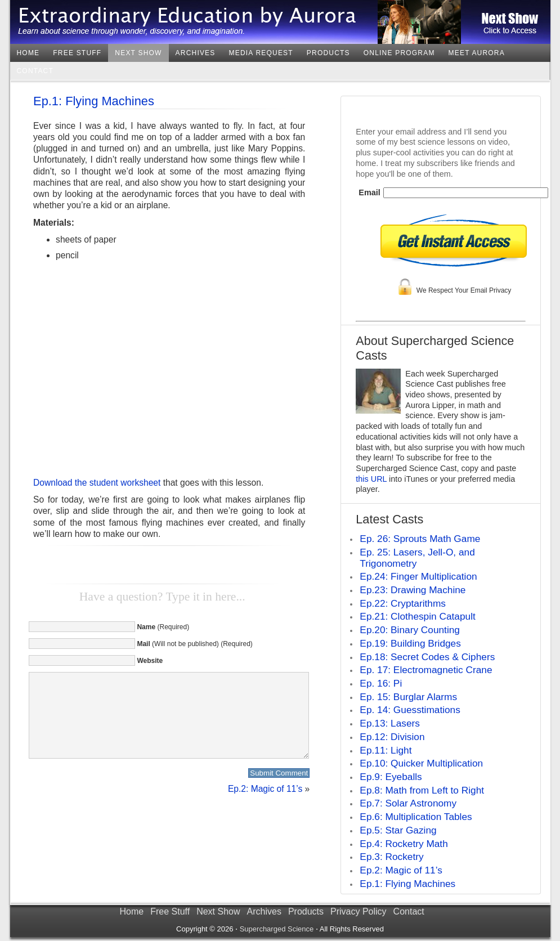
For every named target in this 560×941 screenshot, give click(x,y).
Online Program (399, 53)
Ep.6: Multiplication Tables (416, 817)
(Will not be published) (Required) (194, 644)
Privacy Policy (359, 911)
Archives (196, 53)
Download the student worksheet (97, 483)
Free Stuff (77, 53)
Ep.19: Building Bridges (410, 643)
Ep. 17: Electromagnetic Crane (426, 670)
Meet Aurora (477, 53)
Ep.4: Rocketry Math (404, 844)
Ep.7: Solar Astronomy (408, 803)
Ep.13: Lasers (390, 723)
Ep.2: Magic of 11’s (265, 806)
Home (28, 53)
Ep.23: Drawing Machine (413, 590)
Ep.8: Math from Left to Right (422, 790)
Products (328, 53)
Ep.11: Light (386, 750)
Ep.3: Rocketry (391, 857)
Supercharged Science (277, 929)
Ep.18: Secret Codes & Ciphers (427, 657)
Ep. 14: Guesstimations (410, 710)
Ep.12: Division (392, 737)
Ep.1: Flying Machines (94, 101)
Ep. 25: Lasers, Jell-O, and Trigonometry (417, 558)
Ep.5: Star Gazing (398, 830)
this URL (371, 479)
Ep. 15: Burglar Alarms (408, 697)
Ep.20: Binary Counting (410, 630)
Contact (35, 71)
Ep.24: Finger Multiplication (418, 576)
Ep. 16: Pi (381, 683)
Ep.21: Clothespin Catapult (417, 616)
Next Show (138, 53)
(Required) (163, 627)
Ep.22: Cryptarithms (403, 603)
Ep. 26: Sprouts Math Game (420, 539)
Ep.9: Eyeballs (391, 777)
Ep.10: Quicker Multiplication (421, 763)
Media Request (261, 53)
